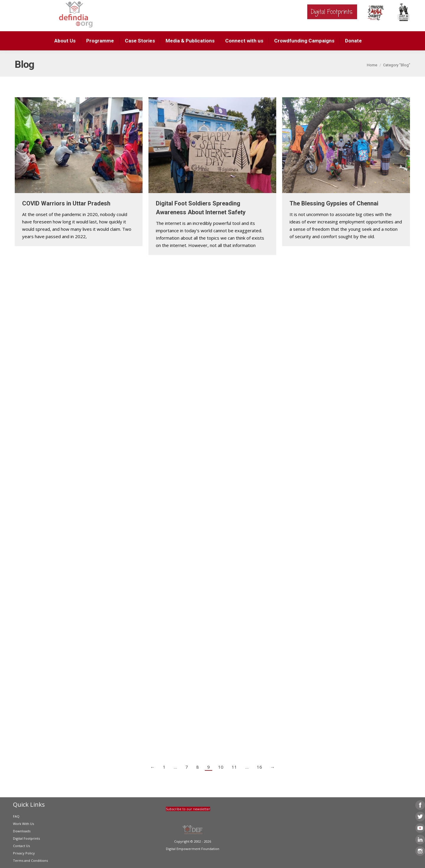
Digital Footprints (26, 838)
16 (259, 767)
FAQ (16, 816)
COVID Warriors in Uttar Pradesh (66, 203)
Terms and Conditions (30, 860)
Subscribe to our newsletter (188, 809)
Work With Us (23, 824)
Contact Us (21, 846)
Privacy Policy (24, 853)
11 (234, 767)
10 (221, 767)
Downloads (22, 831)
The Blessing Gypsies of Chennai (334, 203)
